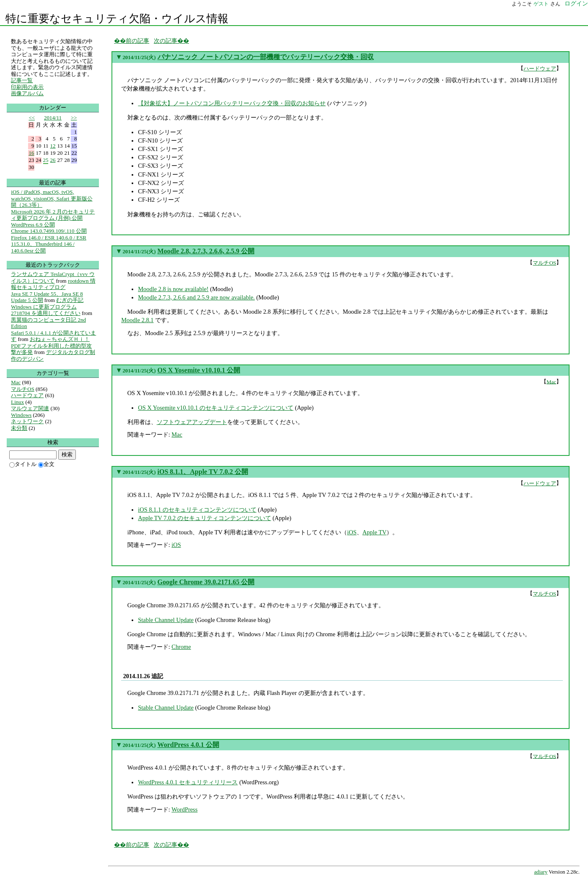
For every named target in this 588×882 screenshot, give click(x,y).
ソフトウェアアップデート (192, 422)
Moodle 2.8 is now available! (173, 289)
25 (46, 160)
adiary (541, 872)
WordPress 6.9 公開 (33, 225)
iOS (352, 532)
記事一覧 (22, 80)
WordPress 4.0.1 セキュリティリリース (188, 782)
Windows (21, 415)
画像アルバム (27, 93)
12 (53, 146)
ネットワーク (27, 421)
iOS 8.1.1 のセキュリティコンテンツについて (197, 510)
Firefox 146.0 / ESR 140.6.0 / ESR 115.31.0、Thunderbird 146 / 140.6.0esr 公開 (49, 244)
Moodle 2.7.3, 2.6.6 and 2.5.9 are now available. (196, 297)
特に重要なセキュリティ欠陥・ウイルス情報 (117, 19)
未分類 (19, 428)
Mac (551, 381)
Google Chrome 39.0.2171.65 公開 (206, 582)
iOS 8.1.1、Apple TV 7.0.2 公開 (203, 472)
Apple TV (375, 532)
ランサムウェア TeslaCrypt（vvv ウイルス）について (53, 277)
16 (32, 153)
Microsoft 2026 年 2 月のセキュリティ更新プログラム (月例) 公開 (53, 215)
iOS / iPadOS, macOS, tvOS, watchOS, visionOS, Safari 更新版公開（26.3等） (52, 198)
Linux (17, 402)
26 (53, 160)
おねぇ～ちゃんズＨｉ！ (60, 339)
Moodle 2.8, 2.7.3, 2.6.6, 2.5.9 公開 (206, 251)
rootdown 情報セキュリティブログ (53, 284)
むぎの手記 (70, 300)
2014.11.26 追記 (143, 676)
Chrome (181, 647)
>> (74, 118)
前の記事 (137, 41)
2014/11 (53, 118)
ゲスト (541, 4)
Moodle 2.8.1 (137, 320)
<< (32, 118)
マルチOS (544, 263)
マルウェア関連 (30, 408)
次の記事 (166, 41)
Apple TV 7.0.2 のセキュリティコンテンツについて (204, 518)
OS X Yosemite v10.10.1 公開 (199, 370)
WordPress (184, 809)
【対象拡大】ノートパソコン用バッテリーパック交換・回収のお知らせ (232, 103)
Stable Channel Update (166, 620)
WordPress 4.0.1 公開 (188, 745)
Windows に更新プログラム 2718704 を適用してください (45, 310)
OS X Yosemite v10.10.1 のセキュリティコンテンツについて (216, 408)
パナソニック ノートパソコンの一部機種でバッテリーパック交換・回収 (266, 57)
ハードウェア (540, 69)
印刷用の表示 (27, 87)
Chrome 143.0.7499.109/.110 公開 (49, 231)
